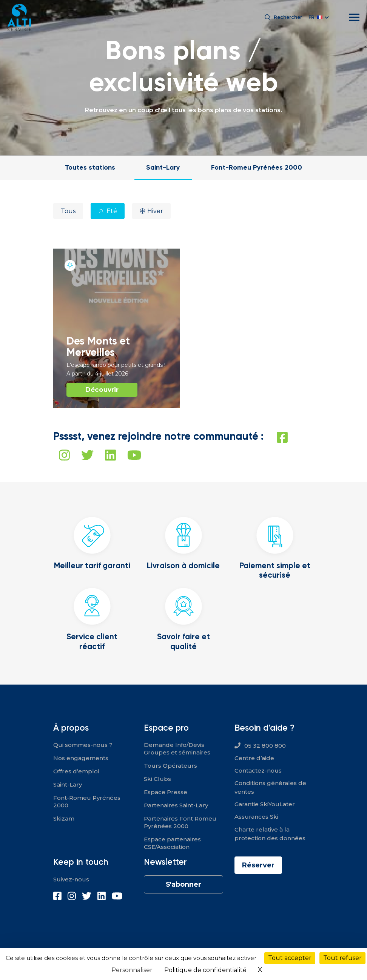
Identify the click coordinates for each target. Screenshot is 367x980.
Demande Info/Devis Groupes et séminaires (177, 749)
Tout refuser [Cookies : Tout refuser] (342, 958)
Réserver (258, 865)
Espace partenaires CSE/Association (172, 843)
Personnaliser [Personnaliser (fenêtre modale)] (132, 970)
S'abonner (183, 884)
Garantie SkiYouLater (265, 804)
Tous (68, 211)
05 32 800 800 (265, 746)
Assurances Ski (256, 817)
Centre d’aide (254, 758)
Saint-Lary (163, 167)
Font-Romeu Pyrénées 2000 (257, 167)
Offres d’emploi (76, 771)
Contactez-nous (258, 771)
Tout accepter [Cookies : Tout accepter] (290, 958)
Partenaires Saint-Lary (176, 805)
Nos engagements (81, 758)
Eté (112, 211)
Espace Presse (166, 792)
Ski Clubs (157, 779)
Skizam (64, 818)
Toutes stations (90, 167)
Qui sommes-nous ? (83, 745)
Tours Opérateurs (170, 766)
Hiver (155, 211)
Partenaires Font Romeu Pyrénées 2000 (180, 822)
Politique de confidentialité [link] (205, 970)
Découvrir (102, 390)
